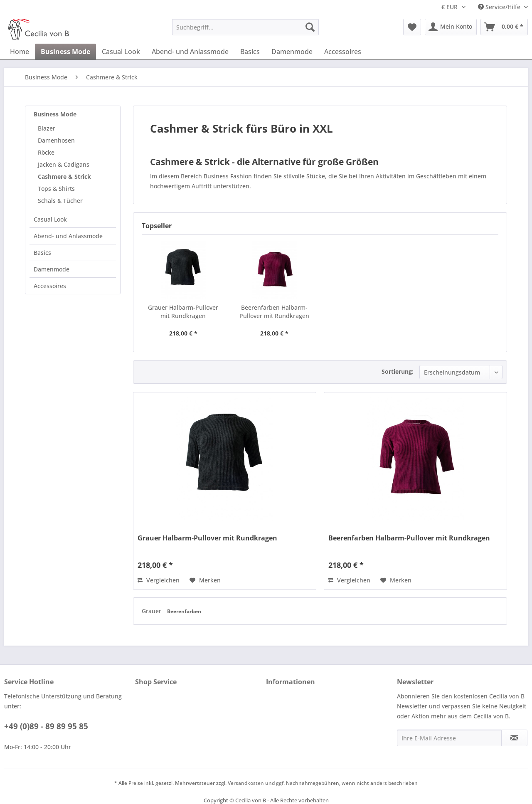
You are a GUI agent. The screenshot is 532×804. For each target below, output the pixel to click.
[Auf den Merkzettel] (205, 580)
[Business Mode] (65, 52)
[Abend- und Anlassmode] (190, 52)
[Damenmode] (292, 52)
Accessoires (50, 286)
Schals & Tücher (60, 201)
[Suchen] (310, 27)
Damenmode (52, 269)
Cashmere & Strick (64, 176)
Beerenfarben (184, 611)
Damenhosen (56, 140)
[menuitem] (245, 27)
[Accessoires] (343, 52)
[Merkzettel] (412, 27)
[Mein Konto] (451, 27)
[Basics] (250, 52)
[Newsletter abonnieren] (514, 738)
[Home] (20, 52)
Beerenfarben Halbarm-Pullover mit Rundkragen (274, 312)
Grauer (152, 611)
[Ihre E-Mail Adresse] (449, 738)
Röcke (46, 152)
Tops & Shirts (56, 189)
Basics (42, 253)
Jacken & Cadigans (64, 164)
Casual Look (50, 219)
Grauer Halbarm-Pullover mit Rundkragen (183, 312)
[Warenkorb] (504, 27)
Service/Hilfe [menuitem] (500, 7)
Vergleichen (159, 580)
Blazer (47, 128)
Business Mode (55, 114)
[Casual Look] (121, 52)
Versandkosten (246, 783)
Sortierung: (398, 371)
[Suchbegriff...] (245, 27)
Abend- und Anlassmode (68, 236)
